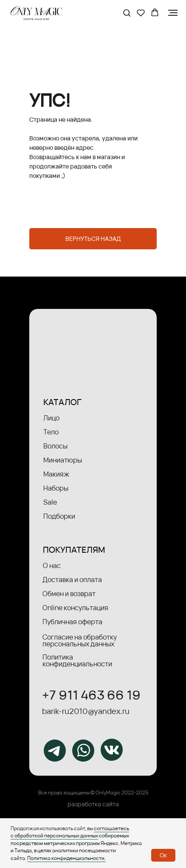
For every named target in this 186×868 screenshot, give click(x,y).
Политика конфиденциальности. (66, 858)
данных (89, 835)
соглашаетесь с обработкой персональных (70, 832)
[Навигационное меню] (173, 13)
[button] (127, 13)
